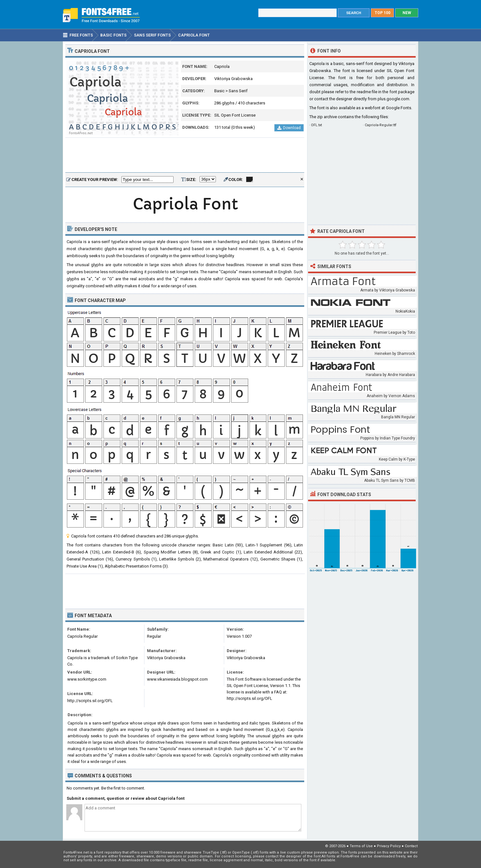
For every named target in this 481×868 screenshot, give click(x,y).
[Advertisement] (185, 155)
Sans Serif (238, 91)
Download (289, 128)
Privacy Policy (389, 846)
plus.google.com (393, 99)
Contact (411, 846)
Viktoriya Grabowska (233, 79)
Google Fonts (399, 108)
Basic (219, 91)
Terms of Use (361, 846)
